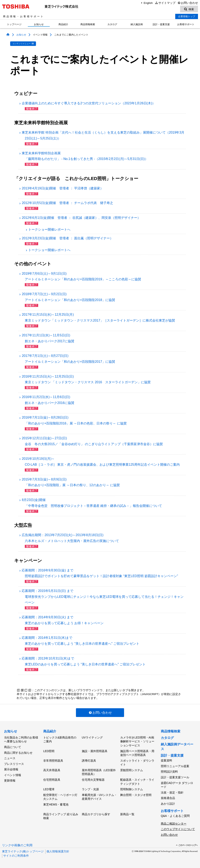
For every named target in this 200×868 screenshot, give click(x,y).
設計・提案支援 (161, 24)
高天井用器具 (52, 770)
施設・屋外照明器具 (95, 751)
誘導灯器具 (89, 761)
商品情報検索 (88, 24)
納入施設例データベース (177, 747)
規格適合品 (168, 798)
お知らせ (39, 24)
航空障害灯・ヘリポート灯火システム (60, 797)
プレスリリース (14, 764)
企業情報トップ (187, 16)
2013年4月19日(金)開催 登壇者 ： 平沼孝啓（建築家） (63, 188)
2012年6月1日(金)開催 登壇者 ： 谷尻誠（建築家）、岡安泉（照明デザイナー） (81, 218)
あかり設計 (168, 804)
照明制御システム (132, 789)
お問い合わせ (188, 3)
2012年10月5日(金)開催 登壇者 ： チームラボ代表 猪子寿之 (67, 203)
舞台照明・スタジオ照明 (136, 795)
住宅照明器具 (52, 780)
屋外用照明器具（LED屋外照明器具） (99, 772)
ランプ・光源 (90, 789)
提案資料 (166, 760)
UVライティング (92, 737)
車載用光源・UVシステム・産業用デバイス (99, 797)
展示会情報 (11, 769)
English (146, 3)
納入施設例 (137, 24)
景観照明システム (132, 770)
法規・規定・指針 (172, 792)
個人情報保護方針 (58, 851)
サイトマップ (165, 3)
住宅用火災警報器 (93, 780)
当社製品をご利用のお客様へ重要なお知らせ (21, 740)
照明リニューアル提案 (175, 766)
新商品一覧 (127, 814)
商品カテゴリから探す (96, 814)
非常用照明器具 (53, 761)
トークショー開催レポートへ (48, 229)
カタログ (112, 24)
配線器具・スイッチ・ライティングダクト (137, 782)
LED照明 (49, 751)
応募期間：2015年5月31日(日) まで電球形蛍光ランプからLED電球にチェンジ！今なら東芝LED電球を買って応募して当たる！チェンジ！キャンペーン (103, 597)
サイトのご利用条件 (16, 856)
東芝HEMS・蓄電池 (56, 804)
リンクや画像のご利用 (17, 845)
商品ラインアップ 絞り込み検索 (61, 816)
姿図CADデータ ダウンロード (177, 785)
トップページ (14, 24)
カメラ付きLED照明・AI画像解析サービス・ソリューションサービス (137, 741)
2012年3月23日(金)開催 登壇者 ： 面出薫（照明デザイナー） (67, 238)
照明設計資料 (169, 772)
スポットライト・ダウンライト (137, 763)
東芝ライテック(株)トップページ (23, 851)
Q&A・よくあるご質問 (175, 816)
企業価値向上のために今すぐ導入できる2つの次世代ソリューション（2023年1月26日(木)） (89, 103)
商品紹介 (63, 24)
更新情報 (10, 781)
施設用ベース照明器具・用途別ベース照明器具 (137, 753)
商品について (13, 747)
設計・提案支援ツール (175, 777)
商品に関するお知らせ (18, 753)
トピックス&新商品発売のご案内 (60, 740)
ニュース (10, 758)
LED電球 (49, 789)
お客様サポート (186, 24)
